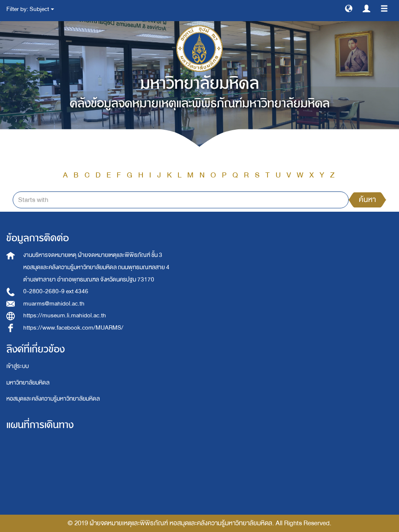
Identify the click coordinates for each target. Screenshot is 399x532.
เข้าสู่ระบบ (18, 366)
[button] (349, 8)
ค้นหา (367, 200)
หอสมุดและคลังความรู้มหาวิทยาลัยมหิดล (53, 399)
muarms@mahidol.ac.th (54, 304)
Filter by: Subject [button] (30, 9)
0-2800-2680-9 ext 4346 (56, 291)
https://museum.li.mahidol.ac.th (65, 315)
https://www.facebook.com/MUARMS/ (73, 328)
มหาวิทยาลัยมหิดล (28, 383)
